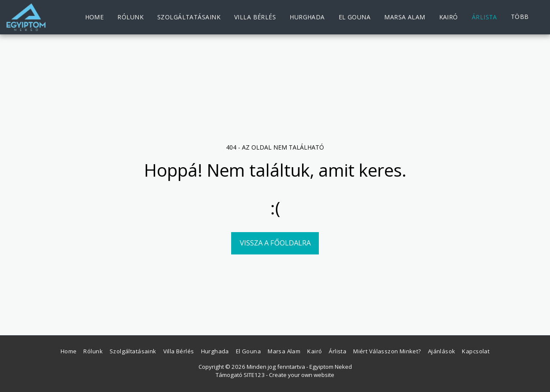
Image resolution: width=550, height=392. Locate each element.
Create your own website (302, 375)
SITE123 (254, 375)
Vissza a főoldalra (275, 243)
